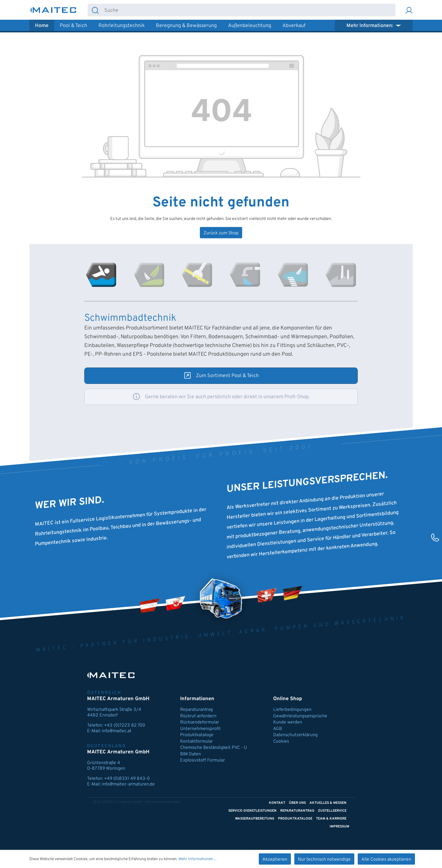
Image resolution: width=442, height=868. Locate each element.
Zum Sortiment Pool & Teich (227, 376)
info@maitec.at (117, 731)
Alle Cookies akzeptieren (386, 860)
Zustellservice (332, 811)
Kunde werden (288, 722)
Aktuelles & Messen (328, 803)
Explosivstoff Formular (203, 760)
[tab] (101, 275)
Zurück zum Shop (221, 233)
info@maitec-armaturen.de (128, 784)
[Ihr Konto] (409, 10)
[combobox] (249, 10)
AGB (278, 729)
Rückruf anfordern (198, 716)
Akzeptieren (275, 860)
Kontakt (277, 803)
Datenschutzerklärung (295, 735)
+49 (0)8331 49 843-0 (127, 779)
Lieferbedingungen (292, 710)
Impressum (339, 827)
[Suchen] (95, 10)
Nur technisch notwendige (324, 860)
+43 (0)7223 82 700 (125, 725)
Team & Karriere (331, 819)
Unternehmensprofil (200, 729)
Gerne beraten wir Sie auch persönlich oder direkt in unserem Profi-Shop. (227, 397)
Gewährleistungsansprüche (300, 716)
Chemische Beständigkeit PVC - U (214, 748)
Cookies (281, 742)
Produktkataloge (197, 735)
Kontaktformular (196, 742)
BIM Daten (191, 754)
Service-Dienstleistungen (252, 811)
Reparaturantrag (196, 710)
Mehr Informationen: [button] (370, 26)
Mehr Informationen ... (197, 859)
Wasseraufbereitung (255, 819)
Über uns (297, 803)
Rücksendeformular (200, 722)
